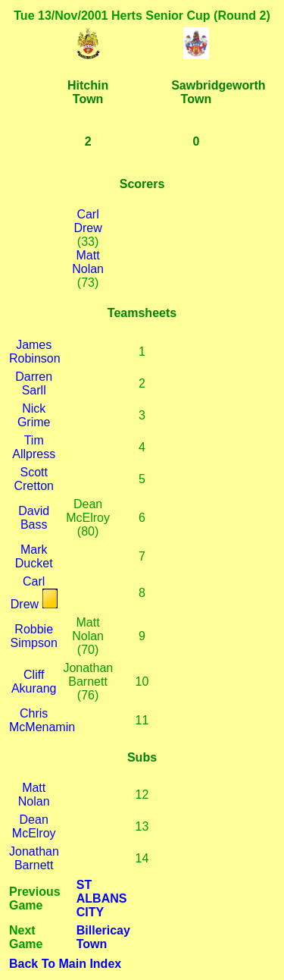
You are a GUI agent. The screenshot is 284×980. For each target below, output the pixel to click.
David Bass (34, 518)
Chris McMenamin (42, 720)
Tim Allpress (34, 447)
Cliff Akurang (34, 682)
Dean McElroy (34, 826)
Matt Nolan (88, 262)
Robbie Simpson (34, 636)
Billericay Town (103, 937)
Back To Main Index (65, 964)
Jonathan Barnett (34, 858)
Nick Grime (34, 415)
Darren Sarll (34, 383)
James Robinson (35, 352)
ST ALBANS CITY (102, 898)
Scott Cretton (33, 479)
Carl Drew (87, 221)
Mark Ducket (34, 556)
